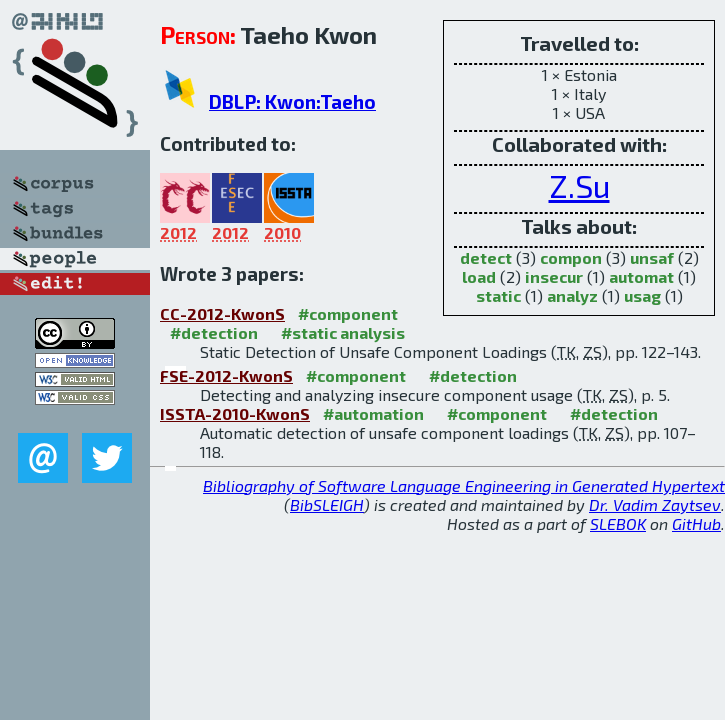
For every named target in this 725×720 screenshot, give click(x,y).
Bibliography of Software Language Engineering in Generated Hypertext (464, 485)
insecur (554, 276)
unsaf (652, 257)
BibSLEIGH (327, 504)
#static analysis (343, 332)
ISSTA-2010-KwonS (235, 413)
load (479, 276)
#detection (214, 332)
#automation (373, 413)
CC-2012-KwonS (222, 313)
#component (348, 313)
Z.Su (579, 185)
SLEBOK (618, 523)
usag (642, 295)
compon (571, 257)
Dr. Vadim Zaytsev (655, 504)
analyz (572, 295)
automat (641, 276)
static (498, 295)
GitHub (696, 523)
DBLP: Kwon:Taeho (292, 101)
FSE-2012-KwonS (226, 375)
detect (486, 257)
